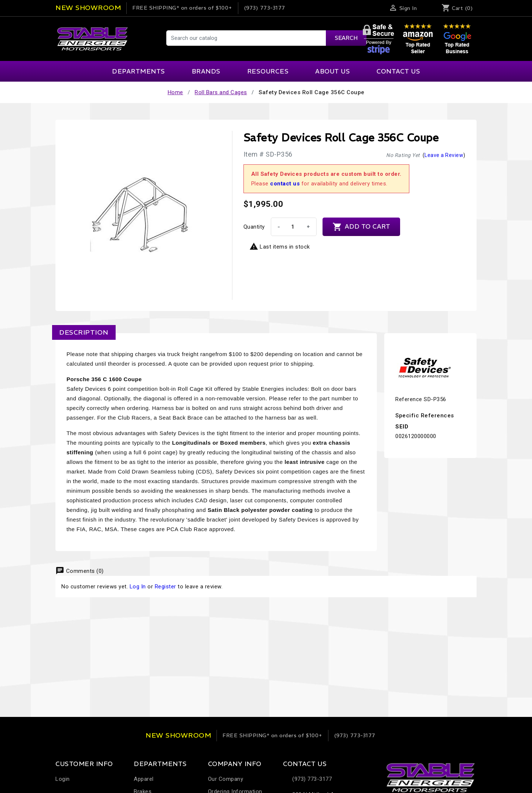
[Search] (266, 38)
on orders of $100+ (182, 8)
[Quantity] (293, 227)
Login (63, 779)
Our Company (226, 779)
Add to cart (361, 227)
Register (166, 587)
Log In (138, 587)
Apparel (144, 779)
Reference (409, 399)
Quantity (254, 227)
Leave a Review (444, 155)
